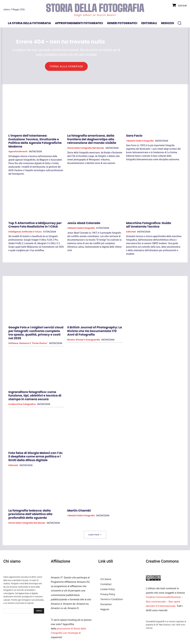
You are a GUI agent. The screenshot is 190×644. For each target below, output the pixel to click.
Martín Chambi (77, 496)
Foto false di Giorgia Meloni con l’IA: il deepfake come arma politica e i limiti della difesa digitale (33, 443)
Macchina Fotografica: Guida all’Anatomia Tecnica (154, 220)
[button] (179, 23)
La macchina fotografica (22, 392)
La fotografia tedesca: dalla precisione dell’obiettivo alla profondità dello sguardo (36, 497)
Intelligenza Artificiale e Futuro (25, 226)
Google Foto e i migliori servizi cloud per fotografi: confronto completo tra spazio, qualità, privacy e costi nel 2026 (34, 324)
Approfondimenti (18, 147)
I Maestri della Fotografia (140, 141)
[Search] (39, 591)
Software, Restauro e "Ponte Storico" (28, 332)
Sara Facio (133, 136)
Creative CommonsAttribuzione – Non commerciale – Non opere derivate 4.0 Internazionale (165, 582)
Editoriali (131, 226)
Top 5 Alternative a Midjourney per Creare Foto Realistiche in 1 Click (35, 220)
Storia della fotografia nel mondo (86, 147)
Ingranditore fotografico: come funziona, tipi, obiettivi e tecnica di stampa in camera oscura (35, 384)
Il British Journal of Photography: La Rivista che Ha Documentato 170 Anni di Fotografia (95, 323)
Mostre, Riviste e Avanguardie (84, 329)
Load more (95, 515)
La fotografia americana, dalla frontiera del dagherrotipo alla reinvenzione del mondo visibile (93, 139)
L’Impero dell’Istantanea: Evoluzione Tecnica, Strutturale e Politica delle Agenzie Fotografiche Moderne (32, 139)
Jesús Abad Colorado (81, 218)
